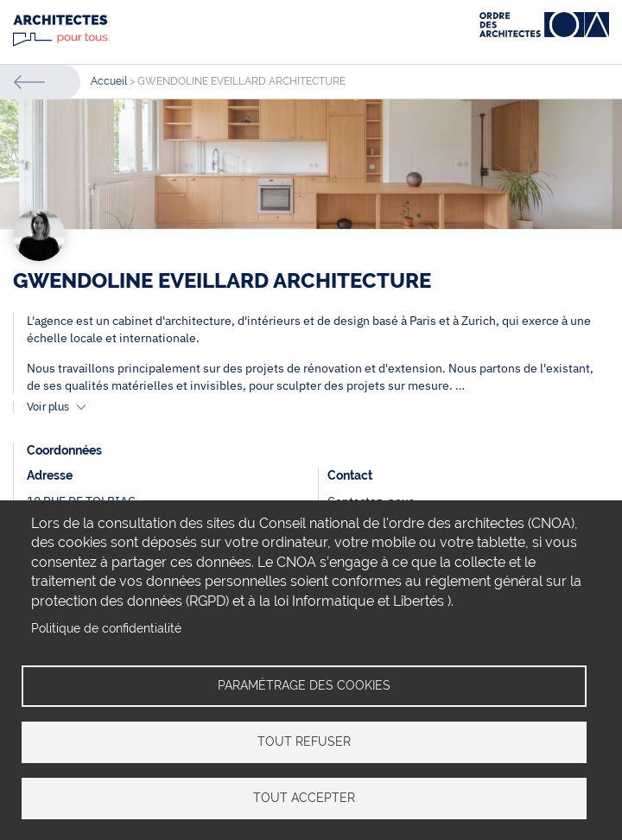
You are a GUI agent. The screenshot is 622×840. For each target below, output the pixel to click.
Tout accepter (304, 798)
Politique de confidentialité (106, 628)
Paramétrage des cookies (304, 685)
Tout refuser (304, 741)
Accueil (109, 81)
